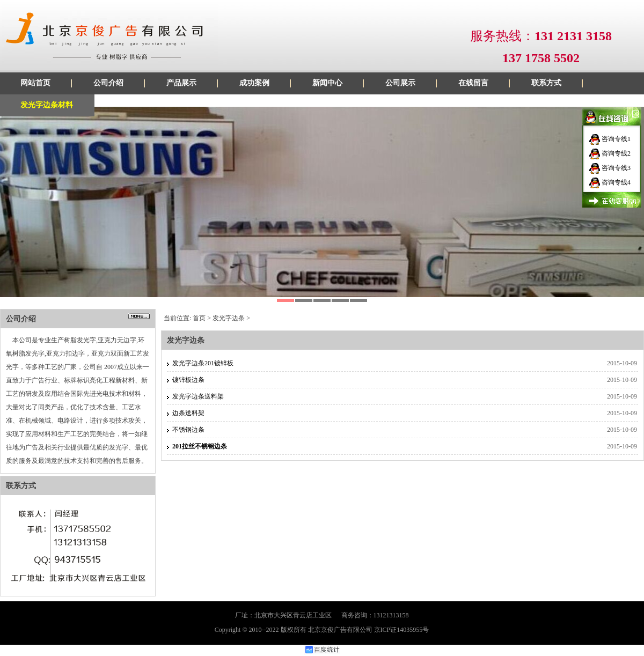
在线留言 (473, 83)
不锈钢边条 (188, 430)
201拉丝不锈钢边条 (200, 446)
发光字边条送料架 (198, 396)
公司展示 (400, 83)
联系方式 (546, 83)
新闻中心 (327, 83)
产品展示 (181, 83)
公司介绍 (108, 83)
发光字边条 (229, 318)
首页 (199, 318)
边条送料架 (188, 413)
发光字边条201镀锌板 (203, 363)
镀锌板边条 (188, 380)
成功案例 (254, 83)
